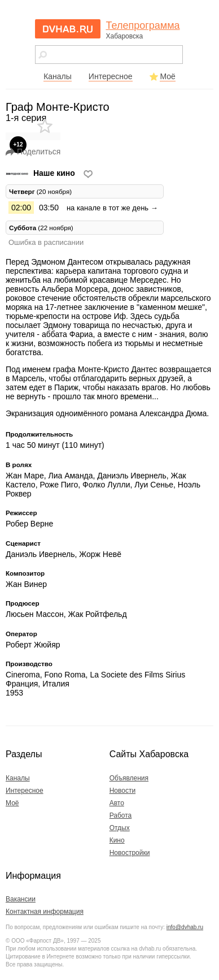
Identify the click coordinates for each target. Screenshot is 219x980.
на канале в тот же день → (112, 208)
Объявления (129, 778)
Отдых (120, 828)
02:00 (21, 208)
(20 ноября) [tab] (40, 191)
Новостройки (130, 853)
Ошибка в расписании (46, 242)
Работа (121, 815)
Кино (117, 840)
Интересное (111, 76)
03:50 (49, 208)
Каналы (58, 76)
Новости (122, 791)
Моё (167, 76)
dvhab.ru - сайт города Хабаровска (68, 29)
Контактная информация (45, 912)
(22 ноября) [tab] (41, 228)
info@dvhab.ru (185, 927)
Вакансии (21, 899)
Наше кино (41, 173)
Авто (117, 803)
